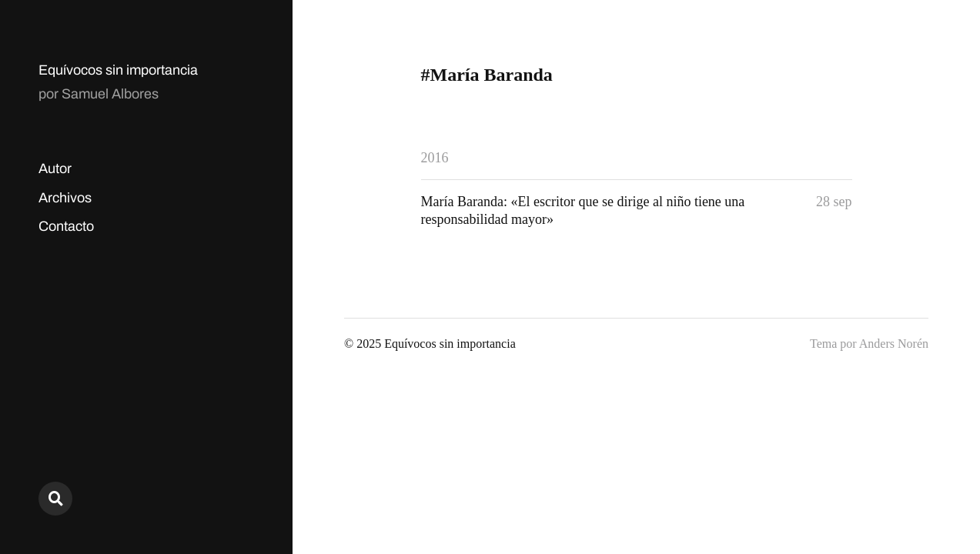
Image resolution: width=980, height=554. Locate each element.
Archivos (65, 198)
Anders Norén (894, 344)
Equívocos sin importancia (118, 70)
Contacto (66, 226)
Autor (55, 169)
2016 (435, 158)
